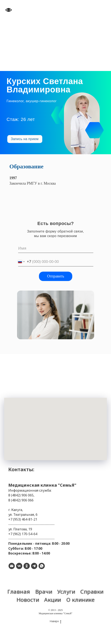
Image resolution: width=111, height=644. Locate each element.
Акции (53, 600)
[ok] (27, 566)
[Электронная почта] (12, 566)
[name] (56, 248)
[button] (25, 139)
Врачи (44, 592)
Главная (19, 592)
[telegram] (34, 566)
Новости (28, 600)
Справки (92, 592)
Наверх (55, 621)
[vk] (19, 566)
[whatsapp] (42, 566)
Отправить (56, 276)
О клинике (80, 600)
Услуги (66, 592)
